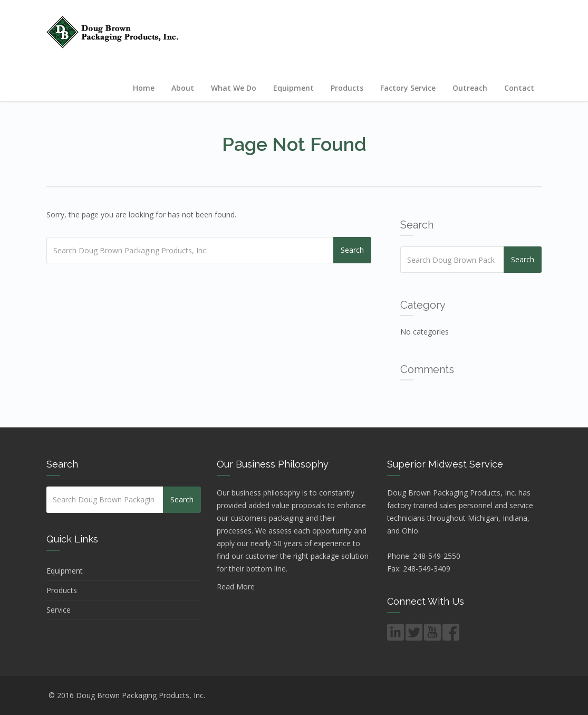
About (183, 88)
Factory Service (408, 88)
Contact (519, 88)
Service (59, 610)
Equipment (293, 88)
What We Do (234, 88)
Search (352, 250)
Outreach (470, 88)
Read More (236, 587)
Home (144, 88)
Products (347, 88)
